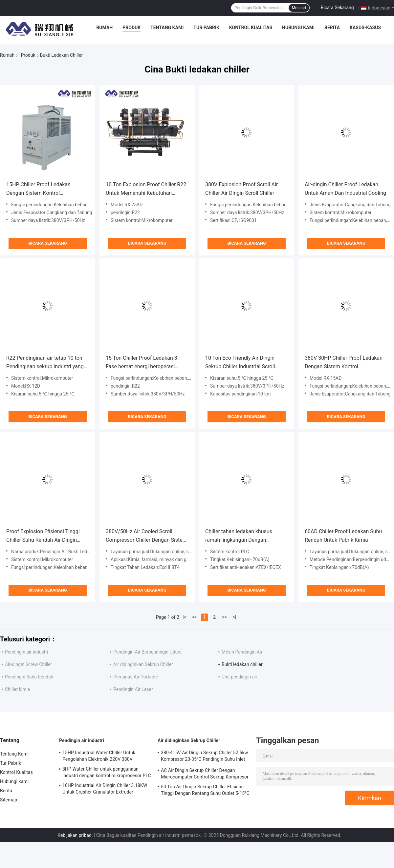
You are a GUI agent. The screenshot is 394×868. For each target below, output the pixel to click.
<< (194, 617)
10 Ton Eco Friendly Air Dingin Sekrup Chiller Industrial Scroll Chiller (240, 363)
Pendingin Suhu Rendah (29, 677)
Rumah (104, 28)
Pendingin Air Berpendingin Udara (147, 652)
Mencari (299, 8)
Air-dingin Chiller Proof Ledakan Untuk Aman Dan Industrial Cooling (345, 189)
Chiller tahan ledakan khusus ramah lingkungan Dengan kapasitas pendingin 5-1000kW (241, 536)
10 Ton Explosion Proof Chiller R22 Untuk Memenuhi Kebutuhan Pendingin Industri (146, 189)
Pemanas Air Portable (136, 677)
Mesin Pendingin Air (242, 652)
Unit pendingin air (240, 677)
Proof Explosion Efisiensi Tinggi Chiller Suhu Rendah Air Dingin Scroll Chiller (43, 536)
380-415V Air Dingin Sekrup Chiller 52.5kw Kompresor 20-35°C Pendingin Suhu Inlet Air (204, 757)
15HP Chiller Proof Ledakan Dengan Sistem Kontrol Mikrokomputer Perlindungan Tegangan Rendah (40, 189)
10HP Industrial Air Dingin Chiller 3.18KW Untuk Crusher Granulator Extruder (105, 789)
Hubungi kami (298, 28)
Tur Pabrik (206, 28)
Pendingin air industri (26, 652)
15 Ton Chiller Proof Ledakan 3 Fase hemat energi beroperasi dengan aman (142, 363)
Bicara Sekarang (337, 8)
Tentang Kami (167, 28)
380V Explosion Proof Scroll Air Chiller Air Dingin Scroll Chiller (241, 189)
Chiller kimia (17, 689)
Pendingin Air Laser (133, 689)
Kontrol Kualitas (251, 28)
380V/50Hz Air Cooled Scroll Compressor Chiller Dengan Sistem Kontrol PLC (146, 536)
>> (224, 617)
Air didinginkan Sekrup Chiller (143, 664)
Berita (332, 28)
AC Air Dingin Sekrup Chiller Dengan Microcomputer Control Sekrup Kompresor (205, 774)
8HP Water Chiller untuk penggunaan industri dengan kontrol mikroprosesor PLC (107, 772)
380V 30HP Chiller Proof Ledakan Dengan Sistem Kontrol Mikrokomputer (344, 363)
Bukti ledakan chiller (242, 664)
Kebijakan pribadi (75, 835)
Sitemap (9, 800)
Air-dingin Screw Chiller (29, 664)
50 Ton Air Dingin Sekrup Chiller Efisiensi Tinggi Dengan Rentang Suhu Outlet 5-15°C (205, 790)
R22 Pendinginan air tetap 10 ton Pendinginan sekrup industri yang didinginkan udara (45, 363)
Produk (131, 28)
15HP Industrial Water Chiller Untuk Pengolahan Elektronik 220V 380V (99, 756)
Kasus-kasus (365, 28)
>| (235, 617)
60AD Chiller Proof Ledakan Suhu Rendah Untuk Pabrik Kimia (343, 536)
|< (184, 617)
